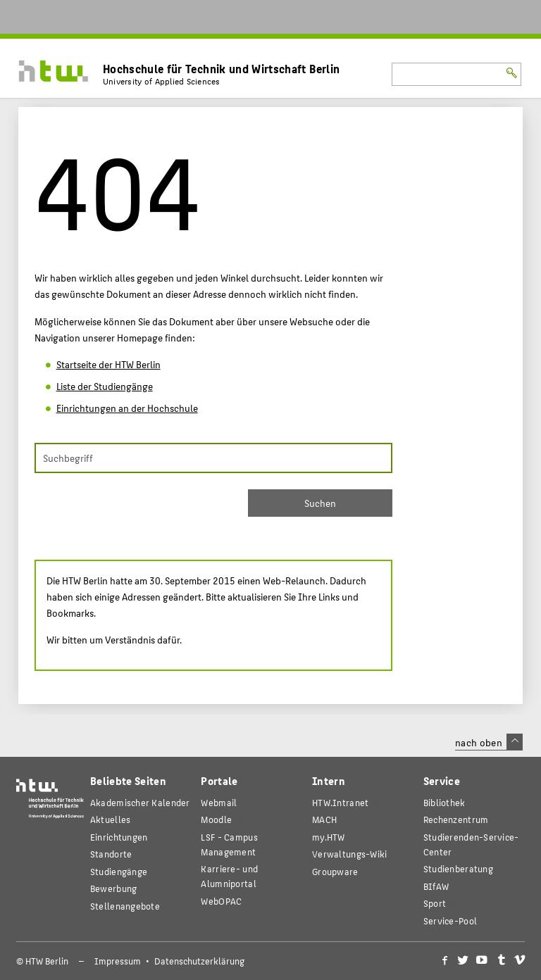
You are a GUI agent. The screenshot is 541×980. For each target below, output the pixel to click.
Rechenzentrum (456, 819)
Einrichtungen (119, 837)
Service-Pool (450, 921)
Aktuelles (111, 819)
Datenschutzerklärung (199, 961)
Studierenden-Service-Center (471, 844)
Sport (435, 903)
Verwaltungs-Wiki (349, 854)
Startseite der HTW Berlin (108, 364)
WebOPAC (221, 901)
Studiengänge (119, 871)
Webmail (219, 802)
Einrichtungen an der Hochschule (127, 408)
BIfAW (436, 886)
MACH (324, 819)
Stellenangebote (125, 906)
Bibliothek (444, 802)
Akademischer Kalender (140, 802)
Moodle (216, 819)
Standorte (111, 854)
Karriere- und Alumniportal (229, 876)
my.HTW (329, 837)
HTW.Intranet (340, 802)
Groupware (335, 871)
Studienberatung (458, 868)
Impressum (118, 961)
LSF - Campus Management (229, 844)
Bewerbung (114, 888)
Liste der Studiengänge (105, 386)
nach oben (489, 742)
